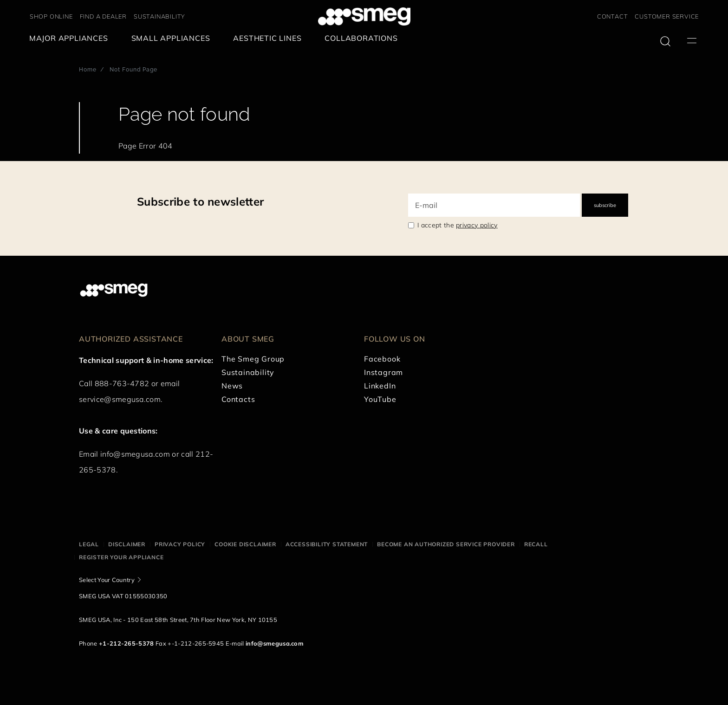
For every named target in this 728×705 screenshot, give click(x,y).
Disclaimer (127, 544)
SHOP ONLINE (51, 16)
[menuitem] (71, 38)
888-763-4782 (122, 383)
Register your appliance (121, 557)
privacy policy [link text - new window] (477, 225)
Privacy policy (180, 544)
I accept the (458, 225)
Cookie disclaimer (245, 544)
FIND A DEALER (103, 16)
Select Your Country (107, 580)
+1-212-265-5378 (127, 643)
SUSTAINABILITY (159, 16)
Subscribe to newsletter (200, 201)
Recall (536, 544)
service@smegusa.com (120, 399)
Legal (89, 544)
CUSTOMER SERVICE (667, 16)
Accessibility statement (327, 544)
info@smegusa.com (135, 454)
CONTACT (613, 16)
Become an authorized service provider (446, 544)
